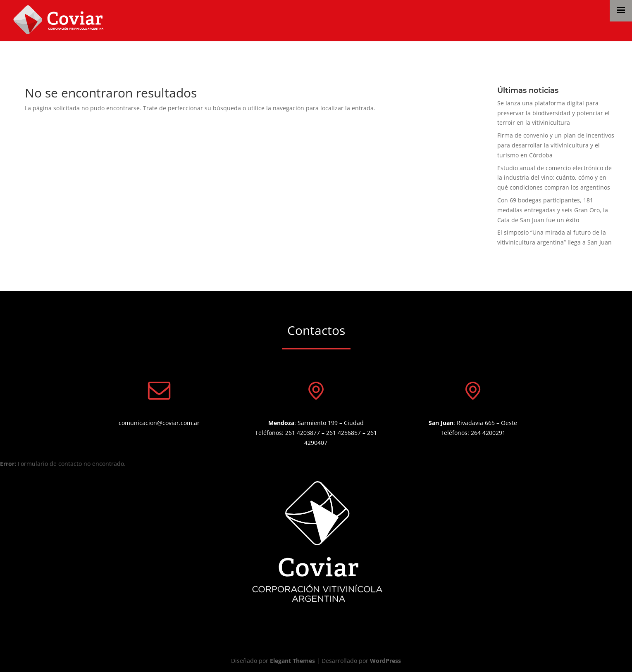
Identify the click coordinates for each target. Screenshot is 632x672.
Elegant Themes (292, 661)
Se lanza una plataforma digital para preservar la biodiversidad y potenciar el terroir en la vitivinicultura (553, 113)
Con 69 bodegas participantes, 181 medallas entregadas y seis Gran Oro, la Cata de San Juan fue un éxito (553, 210)
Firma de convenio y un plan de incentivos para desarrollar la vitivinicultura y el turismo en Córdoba (556, 145)
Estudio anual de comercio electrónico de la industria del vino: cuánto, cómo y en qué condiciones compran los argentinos (554, 178)
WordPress (385, 661)
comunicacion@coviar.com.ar (159, 423)
